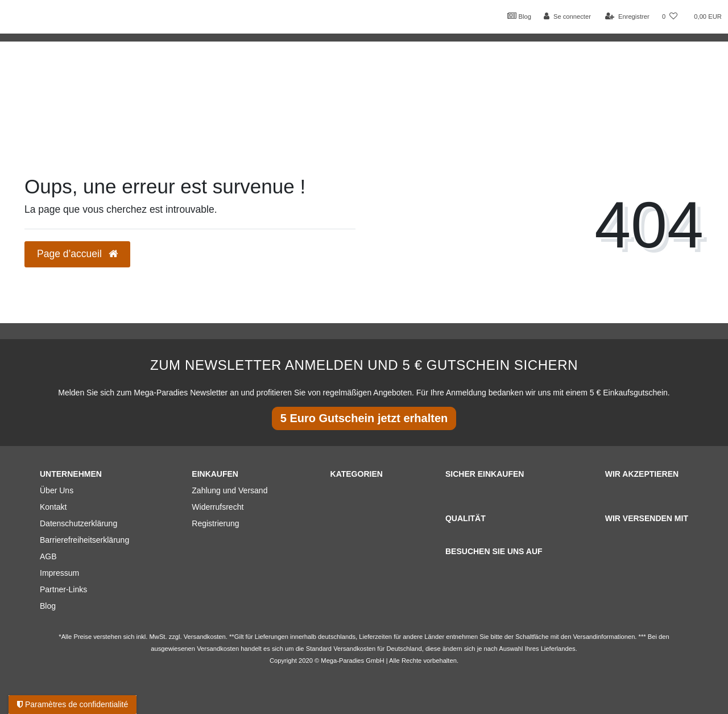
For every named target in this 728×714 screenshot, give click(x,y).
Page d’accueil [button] (77, 254)
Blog (519, 16)
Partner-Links (63, 589)
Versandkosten (354, 649)
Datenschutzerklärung (78, 523)
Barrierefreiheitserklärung (84, 540)
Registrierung (215, 523)
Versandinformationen (604, 637)
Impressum (59, 573)
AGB (48, 556)
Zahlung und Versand (229, 490)
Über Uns (57, 490)
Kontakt (53, 507)
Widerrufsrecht (218, 507)
